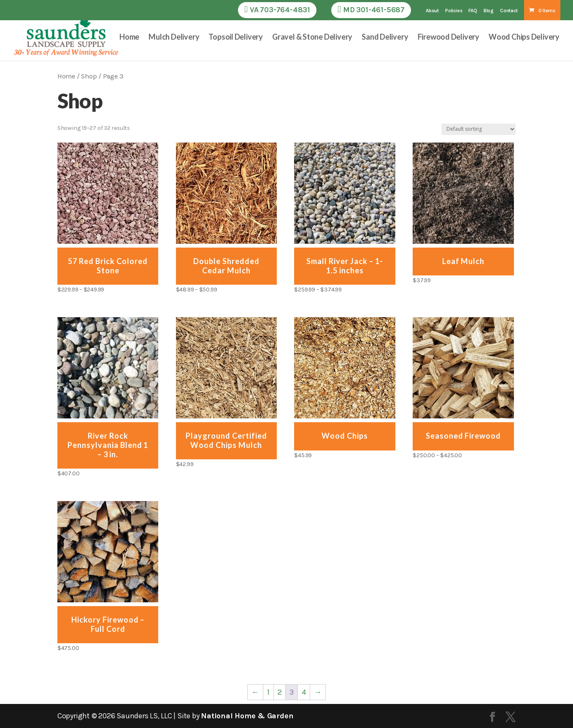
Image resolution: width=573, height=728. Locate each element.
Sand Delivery (385, 38)
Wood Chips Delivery (524, 38)
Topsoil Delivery (236, 38)
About (432, 11)
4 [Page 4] (304, 692)
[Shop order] (478, 129)
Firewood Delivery (449, 38)
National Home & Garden (247, 716)
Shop (89, 76)
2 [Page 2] (280, 692)
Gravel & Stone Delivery (312, 38)
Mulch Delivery (174, 38)
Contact (509, 11)
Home (129, 38)
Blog (489, 11)
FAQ (473, 11)
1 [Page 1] (268, 692)
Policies (454, 11)
